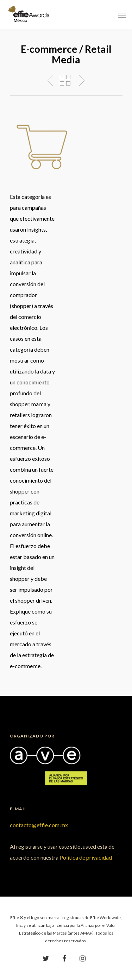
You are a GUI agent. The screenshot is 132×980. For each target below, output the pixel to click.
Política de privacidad (86, 857)
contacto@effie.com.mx (39, 825)
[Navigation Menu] (122, 15)
